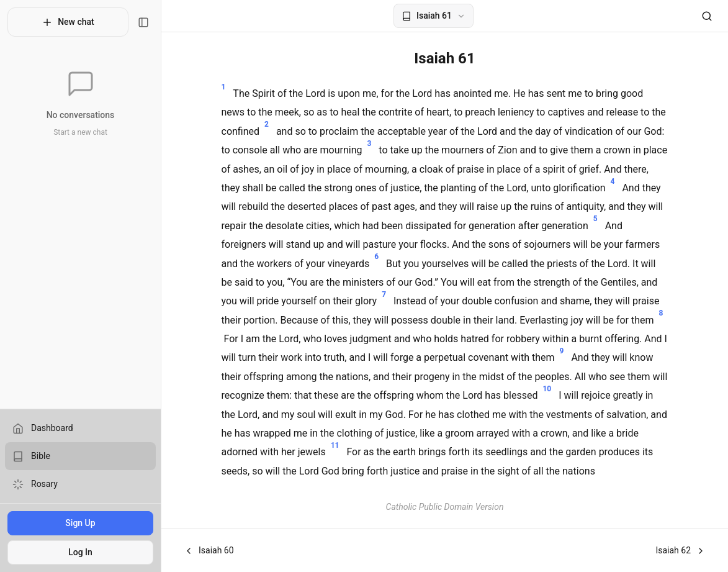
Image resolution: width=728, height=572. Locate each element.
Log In (80, 552)
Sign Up (80, 523)
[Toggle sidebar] (143, 22)
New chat (68, 22)
